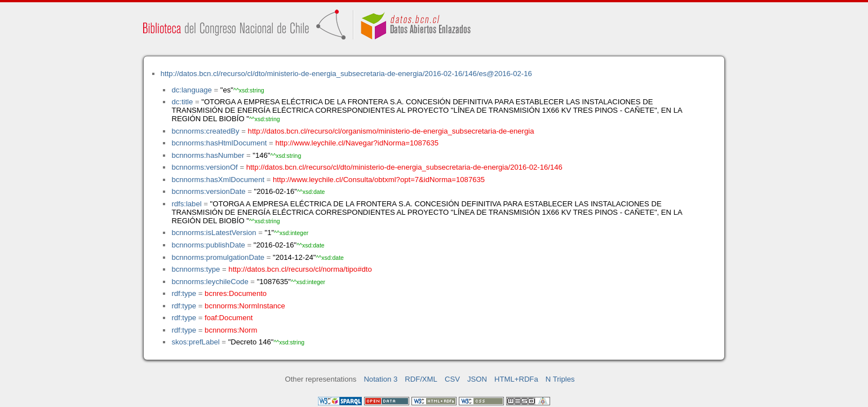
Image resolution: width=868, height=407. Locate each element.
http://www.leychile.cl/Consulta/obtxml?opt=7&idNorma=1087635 (379, 180)
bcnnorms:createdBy (205, 131)
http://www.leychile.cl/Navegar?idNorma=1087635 (357, 143)
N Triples (560, 379)
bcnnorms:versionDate (208, 191)
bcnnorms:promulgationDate (218, 257)
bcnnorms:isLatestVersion (214, 233)
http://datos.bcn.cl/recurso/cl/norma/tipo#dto (300, 269)
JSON (477, 379)
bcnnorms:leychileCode (210, 282)
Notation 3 (380, 379)
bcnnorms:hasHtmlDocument (219, 143)
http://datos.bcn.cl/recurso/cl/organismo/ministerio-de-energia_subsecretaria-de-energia (391, 131)
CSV (452, 379)
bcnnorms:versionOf (204, 167)
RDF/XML (421, 379)
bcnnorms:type (196, 269)
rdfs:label (186, 204)
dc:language (191, 90)
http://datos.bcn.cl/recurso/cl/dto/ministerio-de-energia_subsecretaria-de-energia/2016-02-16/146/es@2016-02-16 (346, 74)
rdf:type (184, 293)
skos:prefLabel (195, 342)
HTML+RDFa (516, 379)
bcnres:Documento (236, 293)
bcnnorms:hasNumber (208, 155)
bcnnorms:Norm (231, 330)
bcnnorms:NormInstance (245, 306)
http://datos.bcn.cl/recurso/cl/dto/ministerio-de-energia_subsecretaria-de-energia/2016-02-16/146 (404, 167)
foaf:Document (229, 318)
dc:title (182, 102)
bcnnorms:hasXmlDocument (218, 180)
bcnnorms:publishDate (208, 245)
